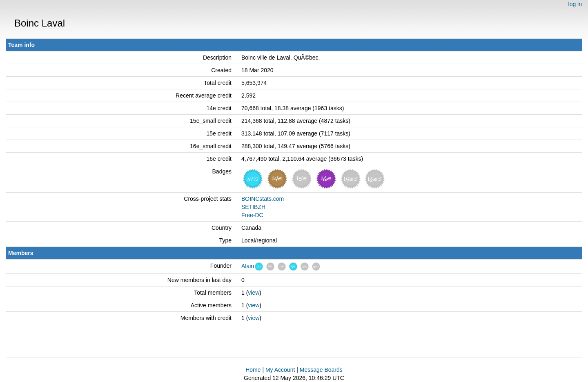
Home (253, 370)
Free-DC (252, 215)
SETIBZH (253, 207)
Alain (248, 266)
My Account (280, 370)
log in (575, 4)
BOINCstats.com (263, 199)
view (254, 293)
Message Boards (321, 370)
